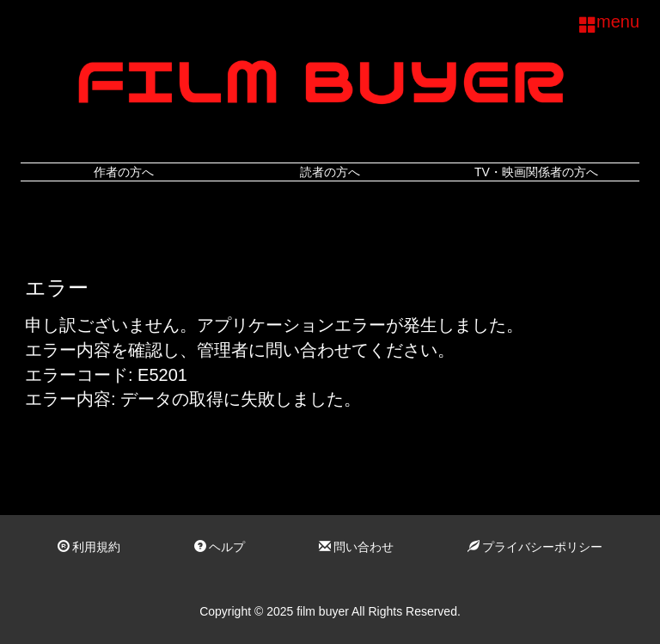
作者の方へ (124, 172)
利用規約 (89, 547)
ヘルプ (220, 547)
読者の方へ (330, 172)
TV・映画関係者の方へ (536, 172)
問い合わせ (357, 547)
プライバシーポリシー (535, 547)
